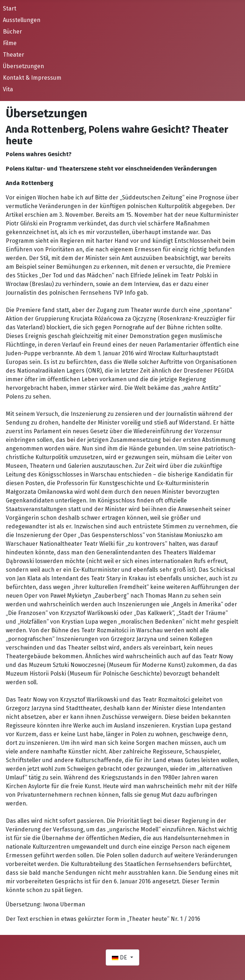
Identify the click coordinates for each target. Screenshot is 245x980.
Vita (8, 89)
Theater (14, 55)
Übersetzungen (23, 66)
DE (120, 957)
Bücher (12, 32)
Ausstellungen (22, 20)
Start (10, 8)
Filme (10, 43)
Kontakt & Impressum (32, 78)
